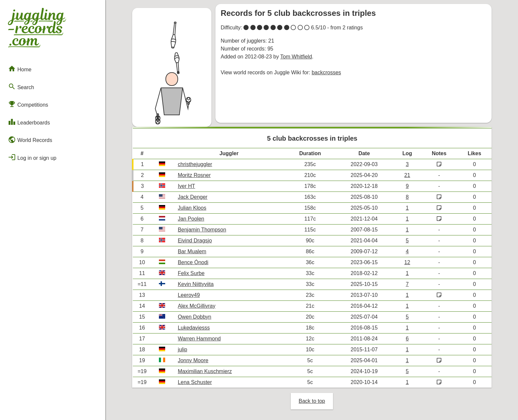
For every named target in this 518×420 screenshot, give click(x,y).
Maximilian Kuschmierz (205, 371)
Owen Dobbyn (194, 317)
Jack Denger (193, 197)
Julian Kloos (192, 208)
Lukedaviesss (194, 328)
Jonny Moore (193, 360)
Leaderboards (29, 122)
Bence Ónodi (193, 262)
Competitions (28, 104)
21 (407, 175)
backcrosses (326, 72)
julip (182, 350)
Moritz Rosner (194, 175)
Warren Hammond (199, 339)
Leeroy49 (189, 295)
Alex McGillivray (197, 306)
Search (21, 87)
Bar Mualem (192, 251)
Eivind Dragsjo (195, 241)
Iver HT (186, 186)
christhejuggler (195, 164)
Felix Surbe (191, 273)
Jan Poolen (191, 219)
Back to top (312, 401)
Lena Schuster (195, 382)
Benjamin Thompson (202, 230)
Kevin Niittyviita (196, 284)
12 (407, 262)
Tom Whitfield (296, 57)
